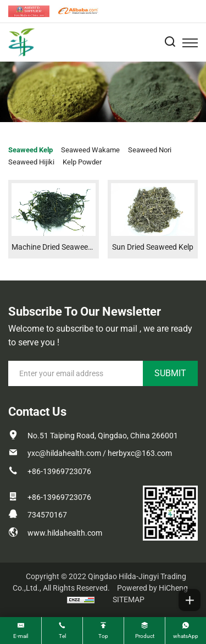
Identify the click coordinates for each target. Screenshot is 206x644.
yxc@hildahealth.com (64, 453)
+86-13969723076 (59, 471)
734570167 (47, 515)
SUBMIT (170, 373)
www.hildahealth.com (65, 533)
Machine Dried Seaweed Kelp (60, 247)
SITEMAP (129, 599)
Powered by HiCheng (152, 588)
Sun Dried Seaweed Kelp (153, 247)
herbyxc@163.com (140, 453)
